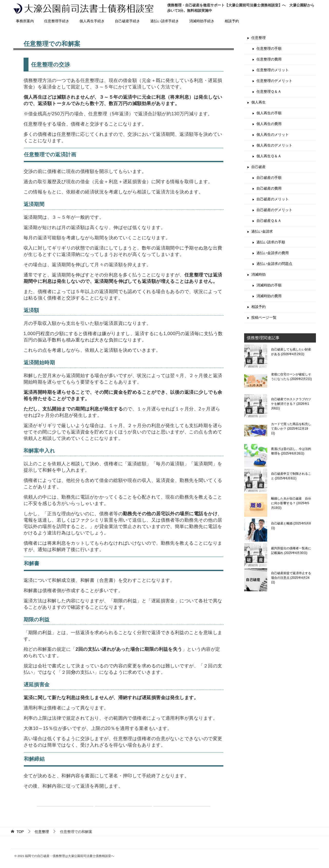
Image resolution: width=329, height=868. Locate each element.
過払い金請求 (262, 231)
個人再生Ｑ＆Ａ (269, 156)
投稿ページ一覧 (264, 317)
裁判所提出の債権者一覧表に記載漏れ (291, 551)
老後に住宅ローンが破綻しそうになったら (291, 377)
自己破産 (258, 167)
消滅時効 (258, 274)
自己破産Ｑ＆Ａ (269, 221)
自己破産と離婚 (291, 526)
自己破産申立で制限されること (291, 476)
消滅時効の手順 (269, 285)
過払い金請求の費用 (273, 253)
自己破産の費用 (269, 188)
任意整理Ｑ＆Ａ (269, 91)
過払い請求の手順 (271, 242)
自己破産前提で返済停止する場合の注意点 (291, 578)
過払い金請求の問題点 (274, 264)
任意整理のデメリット (274, 81)
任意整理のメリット (273, 70)
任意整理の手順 (269, 48)
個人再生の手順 (269, 113)
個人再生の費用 (269, 124)
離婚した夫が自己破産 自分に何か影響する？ (291, 503)
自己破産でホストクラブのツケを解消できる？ (291, 404)
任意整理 (258, 38)
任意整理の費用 (269, 59)
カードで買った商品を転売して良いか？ (291, 429)
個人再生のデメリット (274, 145)
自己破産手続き (127, 21)
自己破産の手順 (269, 178)
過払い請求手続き (165, 21)
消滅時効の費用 (269, 296)
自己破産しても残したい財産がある (291, 352)
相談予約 (232, 21)
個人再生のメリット (273, 135)
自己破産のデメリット (274, 210)
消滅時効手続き (202, 21)
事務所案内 (25, 21)
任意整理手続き (57, 21)
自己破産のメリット (273, 199)
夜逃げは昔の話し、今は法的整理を (291, 451)
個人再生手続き (92, 21)
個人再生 (258, 102)
